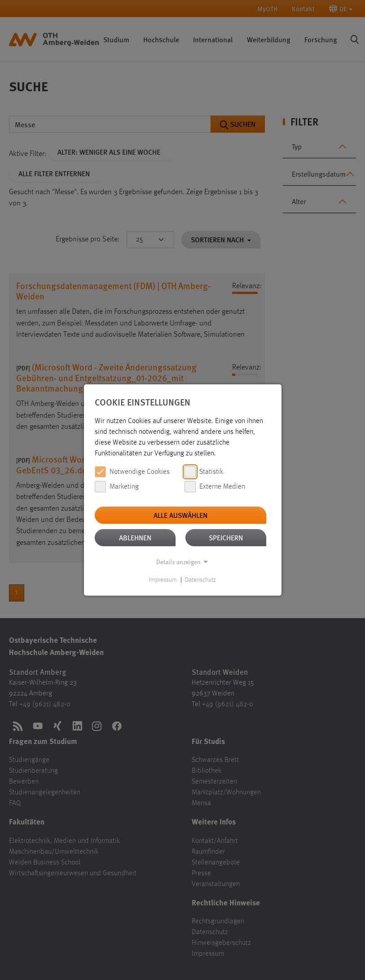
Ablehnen (135, 537)
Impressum (163, 580)
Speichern (226, 537)
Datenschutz (200, 580)
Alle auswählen (180, 515)
